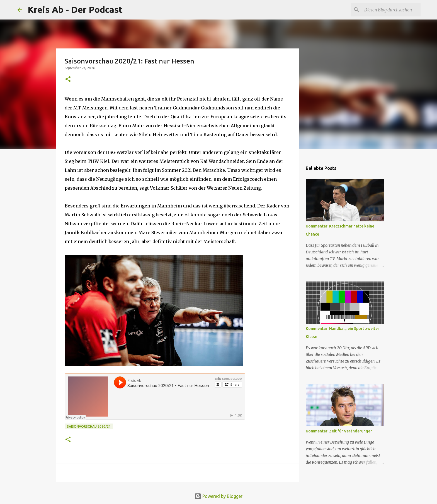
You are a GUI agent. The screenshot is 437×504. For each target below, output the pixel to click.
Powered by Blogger (219, 496)
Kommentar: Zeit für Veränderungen (339, 431)
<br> (155, 397)
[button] (68, 79)
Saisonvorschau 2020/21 (89, 426)
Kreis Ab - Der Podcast (75, 9)
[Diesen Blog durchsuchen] (391, 10)
